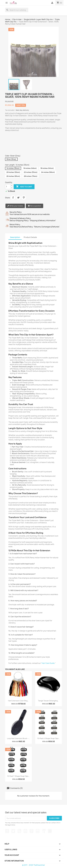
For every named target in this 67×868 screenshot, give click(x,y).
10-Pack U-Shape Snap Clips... (49, 738)
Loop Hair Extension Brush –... (18, 738)
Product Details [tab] (30, 237)
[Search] (17, 10)
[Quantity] (8, 187)
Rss (19, 831)
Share (13, 198)
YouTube (25, 831)
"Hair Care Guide (48, 663)
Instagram (38, 831)
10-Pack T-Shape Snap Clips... (18, 776)
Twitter (13, 831)
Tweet (18, 198)
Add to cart (24, 187)
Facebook (7, 831)
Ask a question (35, 206)
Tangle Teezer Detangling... (49, 701)
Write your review (15, 206)
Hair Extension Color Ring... (18, 701)
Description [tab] (15, 237)
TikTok (50, 831)
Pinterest (24, 198)
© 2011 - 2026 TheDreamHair (34, 865)
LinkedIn (44, 831)
